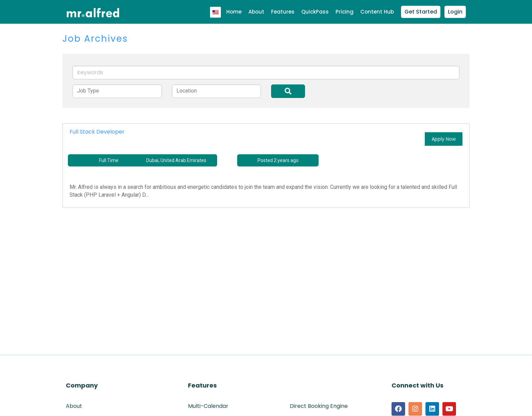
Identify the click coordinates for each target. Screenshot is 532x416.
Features (283, 12)
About (256, 12)
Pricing (345, 12)
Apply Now (444, 139)
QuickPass (315, 12)
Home (234, 12)
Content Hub (377, 12)
